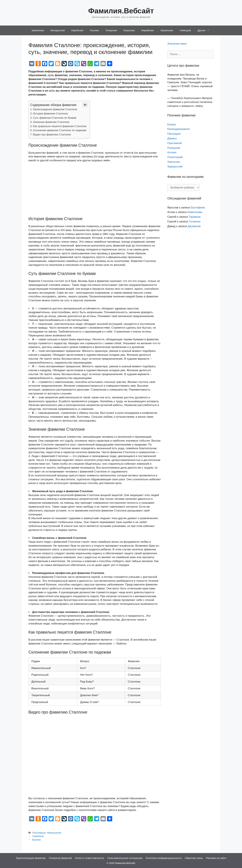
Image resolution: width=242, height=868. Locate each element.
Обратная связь (194, 858)
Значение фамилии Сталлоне (51, 122)
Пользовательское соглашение (125, 858)
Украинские (167, 30)
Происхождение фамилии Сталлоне (55, 109)
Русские (94, 30)
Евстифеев (198, 208)
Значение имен (177, 44)
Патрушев (174, 148)
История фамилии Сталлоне (50, 113)
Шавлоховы (195, 212)
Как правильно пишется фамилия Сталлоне (60, 126)
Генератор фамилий (60, 858)
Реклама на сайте (216, 858)
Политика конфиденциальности (164, 858)
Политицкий (175, 157)
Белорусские (58, 30)
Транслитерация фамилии (31, 858)
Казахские (129, 30)
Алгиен (172, 152)
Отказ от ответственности (90, 858)
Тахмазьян (38, 836)
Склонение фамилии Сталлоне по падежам (60, 130)
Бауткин (37, 840)
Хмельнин (174, 162)
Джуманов (194, 226)
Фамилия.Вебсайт (121, 11)
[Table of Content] (85, 105)
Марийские (148, 30)
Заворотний (175, 167)
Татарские (111, 30)
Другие (205, 30)
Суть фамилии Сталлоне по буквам (55, 118)
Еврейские (77, 30)
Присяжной (175, 143)
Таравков (195, 217)
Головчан (195, 222)
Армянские (38, 30)
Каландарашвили (178, 129)
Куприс (172, 124)
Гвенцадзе (174, 134)
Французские (54, 833)
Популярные (39, 833)
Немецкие (185, 30)
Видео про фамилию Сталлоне (52, 134)
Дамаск (172, 138)
